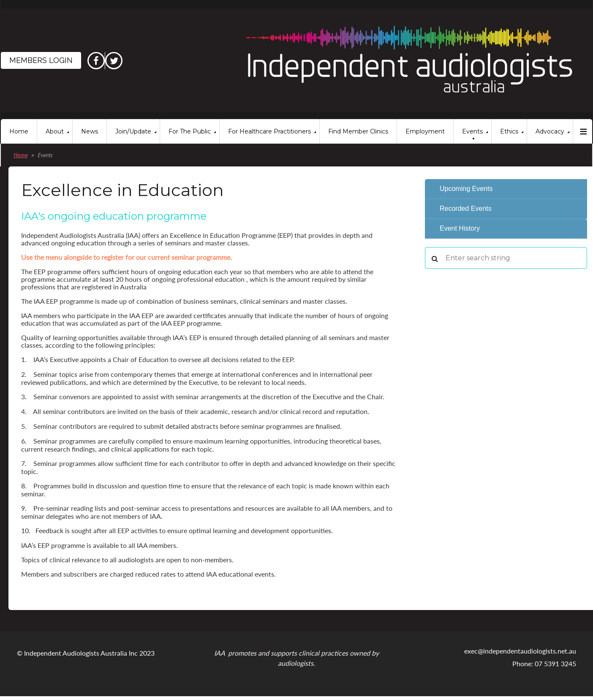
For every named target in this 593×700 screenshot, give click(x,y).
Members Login (41, 60)
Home (20, 155)
